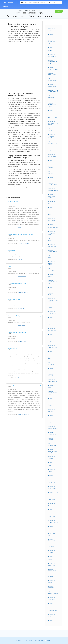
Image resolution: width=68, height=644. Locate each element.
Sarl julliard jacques (23, 292)
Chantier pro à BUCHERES (52, 202)
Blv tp (20, 227)
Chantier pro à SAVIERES (52, 324)
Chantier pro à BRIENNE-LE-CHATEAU (52, 97)
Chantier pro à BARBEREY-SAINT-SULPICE (52, 263)
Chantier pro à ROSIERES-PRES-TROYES (52, 105)
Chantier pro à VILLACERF (52, 576)
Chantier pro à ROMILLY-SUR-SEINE (53, 35)
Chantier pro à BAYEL (52, 358)
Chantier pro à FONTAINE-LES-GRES (53, 346)
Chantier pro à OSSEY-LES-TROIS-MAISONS (53, 451)
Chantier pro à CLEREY (52, 275)
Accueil (20, 10)
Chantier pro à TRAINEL (52, 307)
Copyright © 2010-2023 (21, 641)
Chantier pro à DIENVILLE (52, 369)
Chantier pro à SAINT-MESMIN (52, 329)
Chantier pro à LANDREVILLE (52, 598)
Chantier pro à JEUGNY (52, 581)
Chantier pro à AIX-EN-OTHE (53, 150)
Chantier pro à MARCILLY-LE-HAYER (53, 427)
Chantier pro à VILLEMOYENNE (52, 433)
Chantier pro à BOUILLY (52, 294)
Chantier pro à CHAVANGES (52, 416)
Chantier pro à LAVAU (52, 386)
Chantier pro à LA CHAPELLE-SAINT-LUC (53, 42)
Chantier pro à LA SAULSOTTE (53, 493)
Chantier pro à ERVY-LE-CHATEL (52, 245)
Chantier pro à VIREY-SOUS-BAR (52, 445)
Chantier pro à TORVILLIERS (52, 318)
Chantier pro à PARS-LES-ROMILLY (53, 381)
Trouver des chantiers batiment (32, 10)
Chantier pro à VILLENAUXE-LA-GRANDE (52, 136)
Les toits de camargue (24, 243)
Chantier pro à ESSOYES (52, 405)
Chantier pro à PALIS (52, 476)
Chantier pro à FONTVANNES (52, 499)
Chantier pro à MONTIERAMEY (52, 564)
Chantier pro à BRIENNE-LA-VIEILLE (53, 593)
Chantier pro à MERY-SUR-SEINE (52, 208)
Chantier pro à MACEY (52, 341)
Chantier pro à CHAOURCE (52, 270)
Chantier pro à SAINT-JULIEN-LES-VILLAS (53, 62)
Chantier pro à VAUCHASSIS (52, 604)
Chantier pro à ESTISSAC (52, 167)
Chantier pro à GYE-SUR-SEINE (52, 570)
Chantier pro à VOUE (52, 615)
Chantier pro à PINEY (52, 240)
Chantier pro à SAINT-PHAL (52, 546)
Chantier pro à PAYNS (52, 257)
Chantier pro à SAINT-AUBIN (52, 482)
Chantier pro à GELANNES (52, 399)
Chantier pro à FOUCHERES (52, 587)
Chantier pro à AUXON (52, 288)
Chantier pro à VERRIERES (52, 173)
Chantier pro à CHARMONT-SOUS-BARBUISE (53, 300)
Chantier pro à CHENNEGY (52, 551)
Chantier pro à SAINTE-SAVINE (52, 55)
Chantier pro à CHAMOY (52, 621)
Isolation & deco (22, 276)
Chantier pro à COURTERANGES (52, 487)
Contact (49, 641)
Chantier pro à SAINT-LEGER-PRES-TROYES (53, 393)
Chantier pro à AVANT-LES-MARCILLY (52, 558)
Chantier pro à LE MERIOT (53, 504)
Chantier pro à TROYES (52, 30)
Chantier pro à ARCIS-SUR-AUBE (52, 111)
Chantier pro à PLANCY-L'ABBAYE (53, 352)
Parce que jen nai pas (24, 414)
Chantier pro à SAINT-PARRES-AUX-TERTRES (53, 123)
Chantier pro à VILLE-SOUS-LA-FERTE (52, 233)
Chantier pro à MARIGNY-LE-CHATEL (53, 190)
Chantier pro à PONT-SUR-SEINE (52, 312)
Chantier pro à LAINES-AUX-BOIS (52, 516)
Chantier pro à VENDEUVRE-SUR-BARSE (52, 143)
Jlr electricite (21, 309)
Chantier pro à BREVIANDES (52, 161)
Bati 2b (20, 260)
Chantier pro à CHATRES (52, 457)
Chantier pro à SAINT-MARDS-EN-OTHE (53, 464)
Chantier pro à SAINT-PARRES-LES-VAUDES (53, 282)
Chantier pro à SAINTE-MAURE (52, 220)
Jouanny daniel (22, 341)
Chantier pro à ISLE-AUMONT (52, 540)
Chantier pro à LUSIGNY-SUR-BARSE (53, 178)
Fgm (19, 378)
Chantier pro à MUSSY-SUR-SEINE (53, 251)
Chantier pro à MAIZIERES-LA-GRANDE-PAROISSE (53, 226)
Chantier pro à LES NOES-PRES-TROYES (53, 91)
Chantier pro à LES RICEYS (53, 214)
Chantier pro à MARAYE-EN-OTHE (53, 527)
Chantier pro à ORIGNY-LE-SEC (52, 510)
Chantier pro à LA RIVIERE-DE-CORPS (53, 117)
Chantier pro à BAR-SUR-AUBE (52, 74)
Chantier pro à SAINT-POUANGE (52, 335)
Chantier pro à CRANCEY (52, 375)
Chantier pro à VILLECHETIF (52, 364)
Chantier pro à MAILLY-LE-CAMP (52, 184)
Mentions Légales (40, 641)
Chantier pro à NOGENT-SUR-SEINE (53, 68)
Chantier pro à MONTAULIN (52, 439)
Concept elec (21, 325)
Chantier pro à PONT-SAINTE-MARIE (53, 80)
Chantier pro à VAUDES (52, 470)
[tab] (24, 202)
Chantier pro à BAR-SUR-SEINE (52, 85)
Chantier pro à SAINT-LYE (52, 130)
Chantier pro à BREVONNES (52, 411)
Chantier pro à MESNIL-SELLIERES (53, 610)
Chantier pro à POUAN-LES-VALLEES (53, 521)
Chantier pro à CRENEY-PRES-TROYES (52, 196)
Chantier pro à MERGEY (52, 422)
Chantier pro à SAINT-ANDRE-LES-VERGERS (53, 49)
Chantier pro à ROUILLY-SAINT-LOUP (52, 534)
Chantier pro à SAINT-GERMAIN (52, 155)
